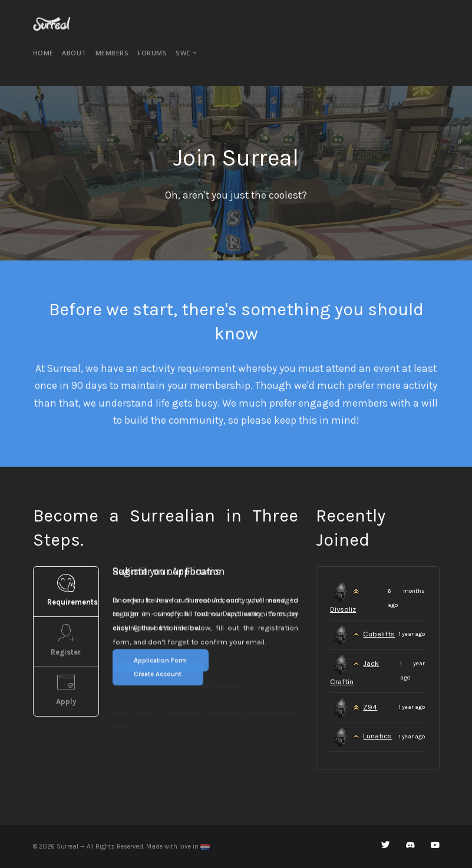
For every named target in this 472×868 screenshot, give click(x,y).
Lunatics (377, 736)
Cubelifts (379, 634)
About (74, 53)
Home (43, 53)
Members (112, 53)
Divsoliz (343, 609)
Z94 (370, 707)
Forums (152, 53)
